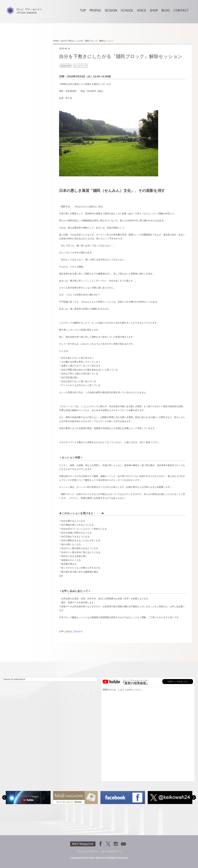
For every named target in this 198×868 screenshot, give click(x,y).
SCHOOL (127, 10)
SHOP (154, 10)
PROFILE (95, 10)
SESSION (111, 10)
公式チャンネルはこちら (178, 682)
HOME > (57, 41)
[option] (28, 798)
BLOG (166, 10)
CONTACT (181, 10)
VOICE (141, 10)
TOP (83, 10)
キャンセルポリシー (112, 851)
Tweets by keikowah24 (14, 679)
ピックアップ (80, 66)
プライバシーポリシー (87, 851)
